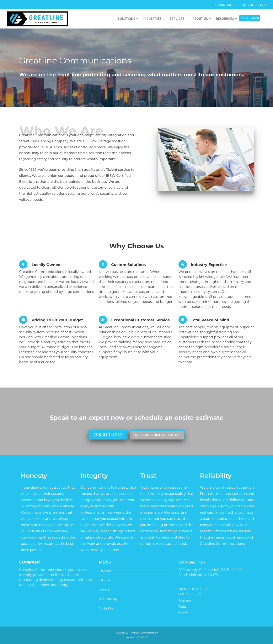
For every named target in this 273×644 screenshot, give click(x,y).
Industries (105, 580)
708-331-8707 (255, 5)
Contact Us (226, 5)
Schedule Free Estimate (157, 435)
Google (183, 612)
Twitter (183, 607)
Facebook (185, 601)
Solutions (105, 571)
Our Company (108, 599)
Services (104, 590)
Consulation (250, 18)
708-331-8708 (191, 594)
